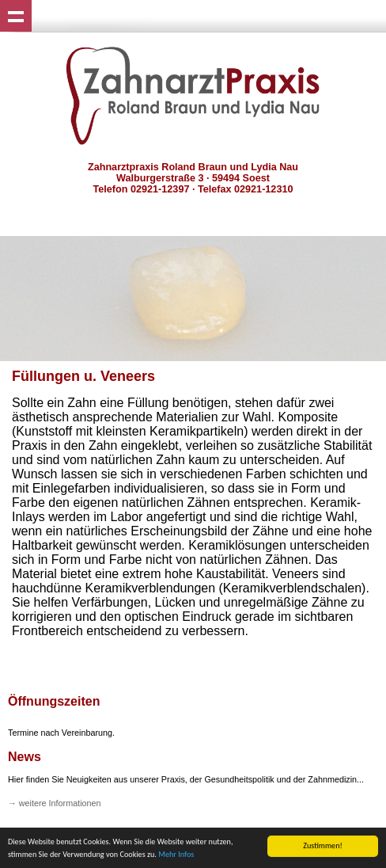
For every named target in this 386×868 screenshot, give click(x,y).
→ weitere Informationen (55, 803)
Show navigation (16, 16)
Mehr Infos (176, 855)
